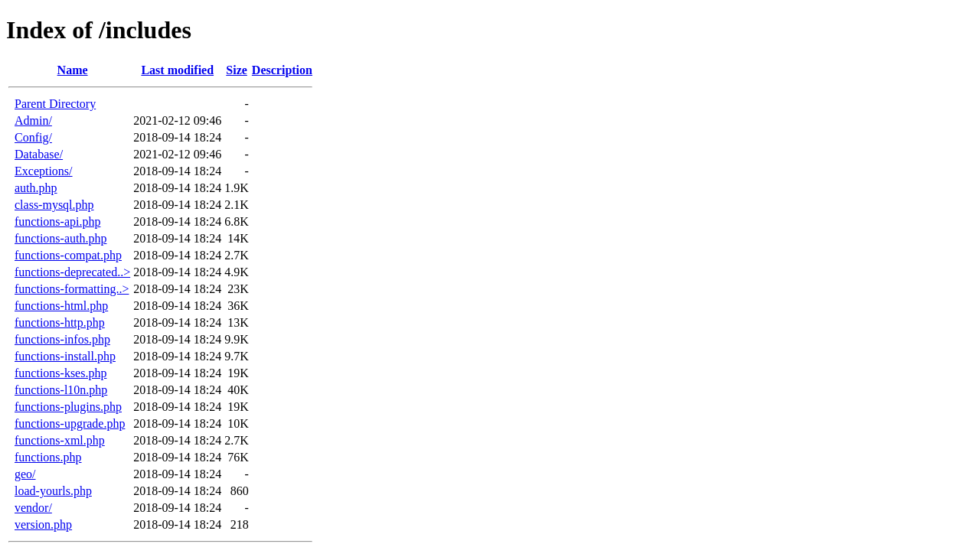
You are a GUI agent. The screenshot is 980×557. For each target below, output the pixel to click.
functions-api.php (57, 221)
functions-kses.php (60, 373)
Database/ (39, 154)
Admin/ (33, 121)
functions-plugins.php (68, 407)
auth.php (36, 188)
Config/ (33, 137)
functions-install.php (65, 356)
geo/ (25, 474)
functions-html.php (61, 306)
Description (282, 70)
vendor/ (33, 508)
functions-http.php (60, 322)
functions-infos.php (62, 339)
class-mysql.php (54, 205)
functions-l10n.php (61, 390)
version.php (43, 524)
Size (237, 70)
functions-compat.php (68, 255)
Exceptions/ (44, 171)
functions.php (48, 457)
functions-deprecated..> (72, 272)
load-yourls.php (53, 491)
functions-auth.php (60, 238)
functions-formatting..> (72, 289)
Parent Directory (55, 104)
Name (73, 70)
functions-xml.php (60, 440)
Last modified (177, 70)
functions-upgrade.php (70, 423)
